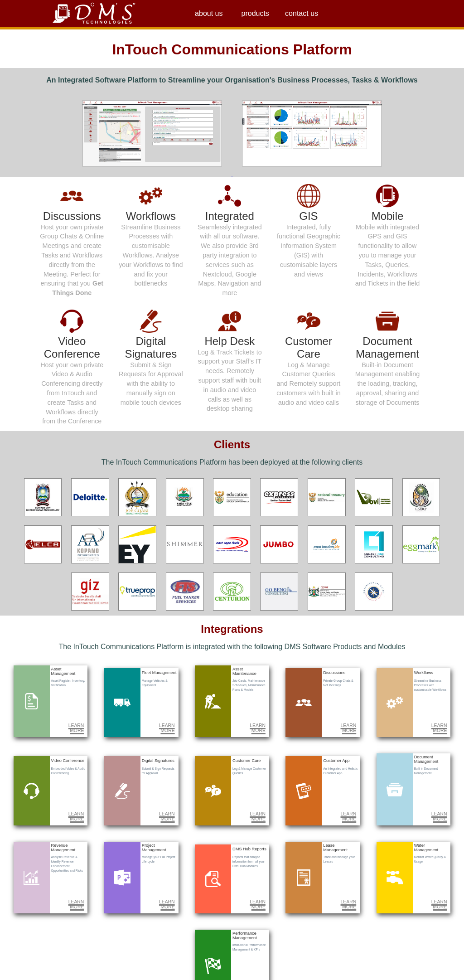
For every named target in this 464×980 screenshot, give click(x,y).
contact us (302, 13)
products (255, 13)
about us (209, 13)
